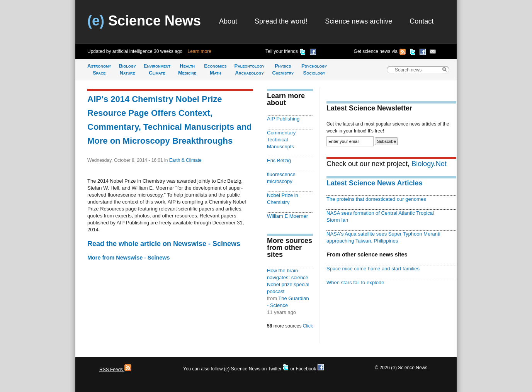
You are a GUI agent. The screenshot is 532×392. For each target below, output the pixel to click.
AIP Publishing (283, 119)
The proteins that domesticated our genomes (376, 199)
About (228, 21)
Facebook (309, 369)
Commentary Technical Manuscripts (281, 140)
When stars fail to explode (355, 283)
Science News (144, 21)
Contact (422, 21)
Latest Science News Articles (374, 183)
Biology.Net (429, 164)
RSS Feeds (115, 370)
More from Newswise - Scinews (129, 258)
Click (308, 326)
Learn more (200, 51)
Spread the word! (281, 21)
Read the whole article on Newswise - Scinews (164, 244)
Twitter (278, 369)
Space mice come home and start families (373, 269)
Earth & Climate (185, 160)
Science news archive (359, 21)
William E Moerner (287, 216)
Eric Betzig (279, 160)
